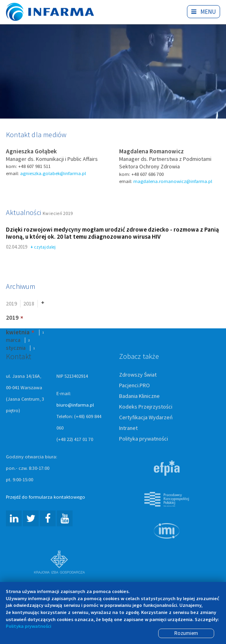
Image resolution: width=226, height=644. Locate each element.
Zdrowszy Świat (138, 375)
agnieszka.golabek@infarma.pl (53, 174)
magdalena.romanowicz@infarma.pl (173, 182)
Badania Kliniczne (139, 396)
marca (13, 341)
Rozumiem (186, 633)
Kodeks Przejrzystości (146, 407)
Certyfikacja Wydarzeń (146, 418)
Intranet (128, 429)
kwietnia (18, 332)
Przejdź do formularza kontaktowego (46, 497)
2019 (11, 304)
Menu (204, 12)
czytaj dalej (43, 248)
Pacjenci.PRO (134, 386)
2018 (29, 304)
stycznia (16, 348)
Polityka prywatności (144, 439)
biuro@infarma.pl (75, 405)
